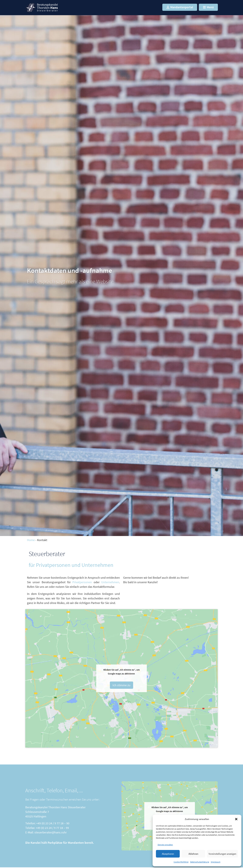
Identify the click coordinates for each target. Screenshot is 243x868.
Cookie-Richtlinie (181, 862)
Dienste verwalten (165, 845)
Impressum (216, 862)
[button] (236, 819)
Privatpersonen (83, 582)
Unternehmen (110, 582)
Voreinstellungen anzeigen (222, 854)
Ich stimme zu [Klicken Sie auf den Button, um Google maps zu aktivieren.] (122, 685)
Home (31, 540)
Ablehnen (193, 854)
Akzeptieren (168, 854)
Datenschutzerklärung (200, 862)
